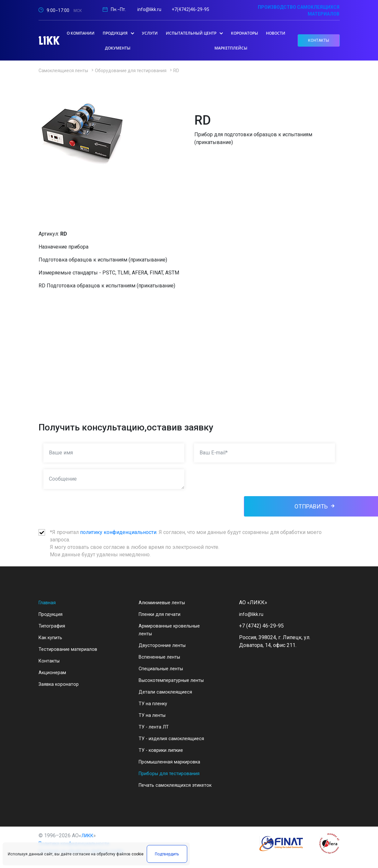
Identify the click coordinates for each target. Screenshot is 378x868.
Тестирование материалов (70, 649)
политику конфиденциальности (118, 532)
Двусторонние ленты (165, 645)
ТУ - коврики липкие (164, 750)
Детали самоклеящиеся (167, 692)
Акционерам (54, 672)
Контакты (50, 661)
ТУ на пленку (154, 703)
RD (176, 71)
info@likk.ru (149, 9)
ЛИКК (89, 843)
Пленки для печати (162, 614)
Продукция (52, 614)
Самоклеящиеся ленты (63, 71)
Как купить (52, 637)
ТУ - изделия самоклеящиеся (174, 738)
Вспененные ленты (162, 657)
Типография (53, 626)
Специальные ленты (164, 668)
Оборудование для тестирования (131, 71)
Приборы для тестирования (172, 773)
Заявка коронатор (60, 684)
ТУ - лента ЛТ (155, 727)
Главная (48, 602)
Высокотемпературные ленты (175, 680)
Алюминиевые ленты (165, 602)
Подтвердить (164, 857)
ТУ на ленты (153, 715)
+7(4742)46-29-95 (190, 9)
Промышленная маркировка (174, 762)
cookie (137, 857)
